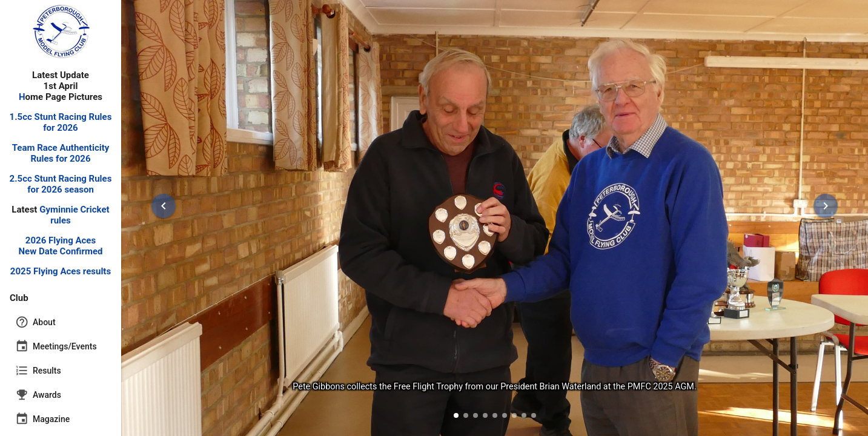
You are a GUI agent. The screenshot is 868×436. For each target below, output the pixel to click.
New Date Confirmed (61, 251)
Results (38, 371)
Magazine (42, 419)
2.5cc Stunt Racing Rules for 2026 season (61, 184)
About (35, 322)
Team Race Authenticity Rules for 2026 (61, 153)
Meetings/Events (56, 346)
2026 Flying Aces (61, 240)
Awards (38, 395)
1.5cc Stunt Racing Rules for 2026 (61, 122)
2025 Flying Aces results (61, 271)
